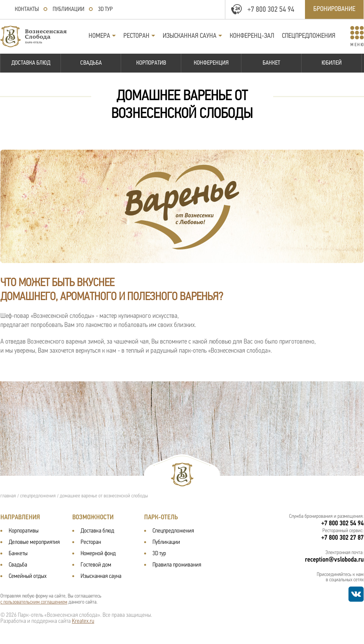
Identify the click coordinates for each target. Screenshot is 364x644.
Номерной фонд (98, 554)
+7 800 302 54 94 (271, 10)
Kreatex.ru (83, 621)
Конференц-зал (252, 36)
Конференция (211, 63)
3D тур (105, 9)
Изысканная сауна (190, 36)
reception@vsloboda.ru (334, 560)
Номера (99, 36)
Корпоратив (151, 63)
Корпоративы (24, 531)
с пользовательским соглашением (34, 602)
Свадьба (91, 63)
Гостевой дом (96, 565)
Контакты (27, 9)
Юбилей (332, 63)
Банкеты (18, 554)
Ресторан (136, 36)
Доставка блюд (31, 63)
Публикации (68, 9)
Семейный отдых (28, 576)
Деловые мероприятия (34, 542)
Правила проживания (177, 565)
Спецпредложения (309, 36)
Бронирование (334, 9)
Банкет (271, 63)
